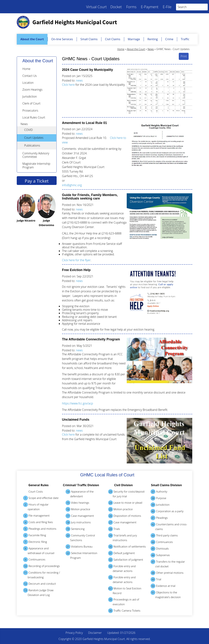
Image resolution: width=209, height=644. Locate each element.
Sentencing (75, 529)
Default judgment (122, 553)
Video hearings (77, 503)
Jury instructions (78, 522)
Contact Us (30, 76)
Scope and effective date (41, 498)
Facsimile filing (35, 535)
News (151, 49)
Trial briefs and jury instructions (123, 538)
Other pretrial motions (167, 573)
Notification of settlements (127, 547)
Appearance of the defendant (80, 494)
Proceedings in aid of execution (124, 602)
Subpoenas (160, 555)
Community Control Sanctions (80, 538)
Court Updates (34, 138)
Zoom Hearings (32, 90)
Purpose (158, 498)
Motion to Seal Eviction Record (125, 590)
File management (36, 516)
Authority (159, 492)
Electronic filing (35, 542)
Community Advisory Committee (36, 155)
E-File (167, 7)
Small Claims (89, 39)
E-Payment (150, 7)
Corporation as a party (167, 511)
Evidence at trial (163, 586)
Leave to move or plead (125, 503)
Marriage (134, 39)
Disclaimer (95, 633)
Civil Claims (113, 39)
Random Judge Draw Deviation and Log (38, 592)
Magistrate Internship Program (36, 165)
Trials (114, 529)
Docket (116, 7)
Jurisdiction (30, 96)
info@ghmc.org (72, 185)
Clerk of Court (31, 103)
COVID (28, 130)
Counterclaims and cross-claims (169, 526)
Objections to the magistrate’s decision (166, 594)
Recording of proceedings (42, 566)
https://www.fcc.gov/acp (78, 403)
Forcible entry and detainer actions (122, 568)
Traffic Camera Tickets (124, 611)
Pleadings (159, 518)
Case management (80, 516)
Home (121, 49)
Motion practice (78, 509)
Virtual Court (96, 7)
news (79, 80)
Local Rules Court (34, 117)
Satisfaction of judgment (126, 560)
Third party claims (164, 536)
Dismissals (160, 549)
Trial (156, 579)
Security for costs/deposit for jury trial (126, 494)
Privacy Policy (74, 633)
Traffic (185, 39)
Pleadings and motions (40, 529)
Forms (131, 7)
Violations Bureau (79, 547)
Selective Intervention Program (81, 555)
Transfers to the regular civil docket (168, 564)
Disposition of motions (125, 516)
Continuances (34, 560)
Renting (153, 39)
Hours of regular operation (36, 507)
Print (184, 56)
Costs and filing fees (38, 522)
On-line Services (62, 39)
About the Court (32, 39)
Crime (169, 39)
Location (28, 83)
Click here (68, 85)
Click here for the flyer (76, 260)
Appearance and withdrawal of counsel (39, 550)
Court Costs (36, 491)
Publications (32, 145)
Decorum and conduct (40, 584)
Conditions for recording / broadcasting (42, 575)
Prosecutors (30, 110)
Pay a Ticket (37, 181)
